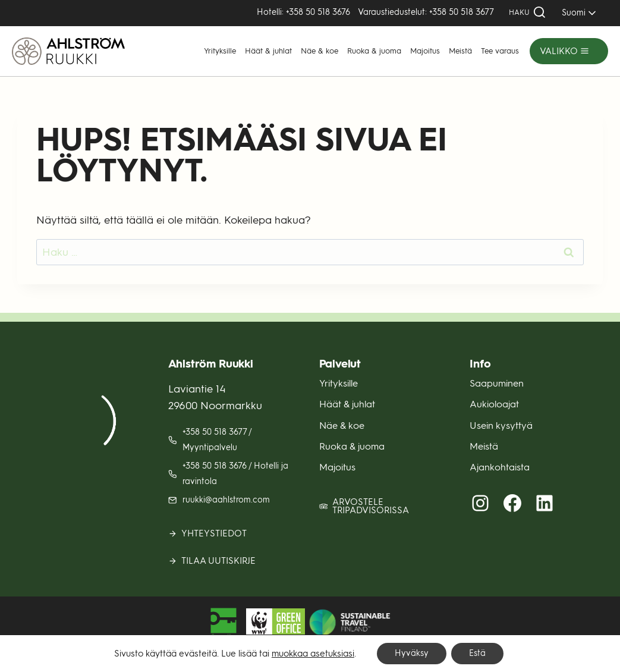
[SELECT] (577, 13)
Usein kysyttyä (501, 426)
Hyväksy (412, 653)
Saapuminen (497, 383)
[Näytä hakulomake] (528, 13)
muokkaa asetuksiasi (313, 654)
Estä (477, 653)
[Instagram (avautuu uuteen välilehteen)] (480, 503)
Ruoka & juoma (374, 51)
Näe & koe (320, 51)
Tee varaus (500, 51)
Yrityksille (220, 51)
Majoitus (425, 51)
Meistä (460, 51)
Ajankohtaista (500, 467)
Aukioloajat (494, 404)
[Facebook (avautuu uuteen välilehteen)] (512, 503)
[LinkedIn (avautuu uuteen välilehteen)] (545, 503)
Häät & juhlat (268, 51)
